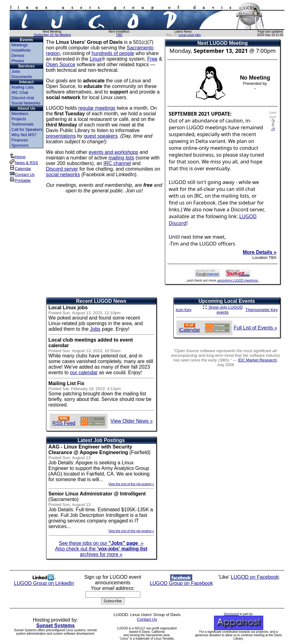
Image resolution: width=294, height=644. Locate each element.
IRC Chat (20, 92)
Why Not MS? (24, 135)
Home (18, 157)
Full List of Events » (255, 328)
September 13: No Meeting (52, 35)
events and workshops (113, 152)
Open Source (61, 64)
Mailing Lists (23, 87)
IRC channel (117, 163)
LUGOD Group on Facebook (181, 581)
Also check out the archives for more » (101, 552)
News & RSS (24, 163)
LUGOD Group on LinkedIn (44, 581)
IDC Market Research (257, 360)
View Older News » (132, 421)
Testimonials (23, 124)
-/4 (273, 127)
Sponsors (20, 145)
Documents (22, 77)
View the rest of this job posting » (131, 484)
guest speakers (101, 136)
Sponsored (231, 614)
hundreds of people (113, 53)
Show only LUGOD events (223, 310)
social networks (63, 175)
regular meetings (97, 108)
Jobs (16, 71)
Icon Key (184, 310)
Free (152, 59)
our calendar (84, 373)
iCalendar (189, 328)
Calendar (20, 169)
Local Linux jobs (189, 35)
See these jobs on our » (101, 543)
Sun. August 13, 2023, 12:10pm (92, 313)
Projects (19, 119)
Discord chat (23, 98)
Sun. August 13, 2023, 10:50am (92, 351)
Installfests (21, 50)
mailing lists (121, 158)
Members (20, 114)
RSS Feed (64, 421)
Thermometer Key (262, 310)
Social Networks (26, 103)
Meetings (20, 45)
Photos (18, 61)
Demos (18, 55)
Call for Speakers (27, 129)
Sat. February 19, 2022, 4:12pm (92, 389)
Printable (20, 180)
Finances (20, 140)
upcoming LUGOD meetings (238, 280)
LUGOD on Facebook (255, 577)
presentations (61, 136)
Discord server (62, 169)
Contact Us (22, 175)
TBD (119, 35)
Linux (96, 59)
